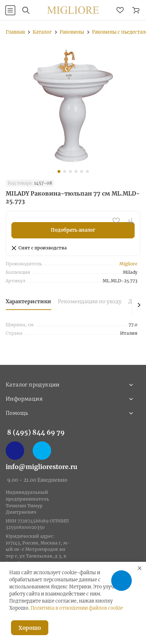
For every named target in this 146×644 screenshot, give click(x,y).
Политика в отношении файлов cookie (77, 608)
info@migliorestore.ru (42, 467)
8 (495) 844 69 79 (36, 432)
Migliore (128, 264)
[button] (59, 171)
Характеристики (28, 301)
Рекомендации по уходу (90, 301)
